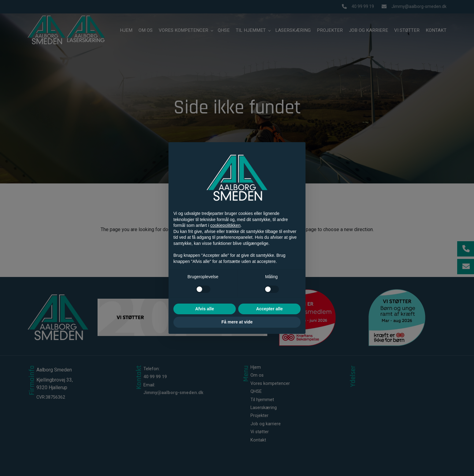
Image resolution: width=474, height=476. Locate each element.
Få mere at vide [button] (237, 322)
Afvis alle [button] (204, 309)
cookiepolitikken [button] (226, 225)
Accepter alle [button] (269, 309)
